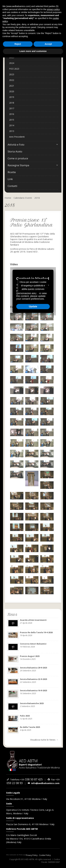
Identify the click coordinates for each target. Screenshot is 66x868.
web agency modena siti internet (16, 855)
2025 (12, 57)
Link (10, 179)
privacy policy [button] (53, 9)
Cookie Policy (45, 855)
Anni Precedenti (17, 137)
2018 (12, 103)
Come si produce (18, 158)
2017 (12, 108)
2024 (12, 63)
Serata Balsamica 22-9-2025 (33, 679)
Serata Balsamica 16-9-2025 (33, 690)
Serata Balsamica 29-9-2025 (33, 668)
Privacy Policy (32, 855)
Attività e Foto (33, 145)
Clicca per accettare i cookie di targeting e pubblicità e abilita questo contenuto (33, 285)
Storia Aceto (15, 151)
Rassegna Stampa (33, 165)
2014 (12, 125)
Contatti (12, 186)
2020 (12, 91)
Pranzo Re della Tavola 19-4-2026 (36, 632)
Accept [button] (48, 44)
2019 (12, 97)
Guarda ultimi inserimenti (33, 620)
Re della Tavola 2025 (30, 727)
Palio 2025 (25, 716)
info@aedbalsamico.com (44, 783)
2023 (12, 74)
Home (8, 198)
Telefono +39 (25, 779)
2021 (12, 86)
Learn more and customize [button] (33, 51)
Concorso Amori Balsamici (33, 644)
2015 (12, 120)
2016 (12, 114)
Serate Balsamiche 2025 (32, 703)
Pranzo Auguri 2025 (30, 656)
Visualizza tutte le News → (44, 740)
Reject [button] (18, 44)
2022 (12, 80)
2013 (12, 131)
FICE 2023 (14, 69)
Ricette (12, 172)
